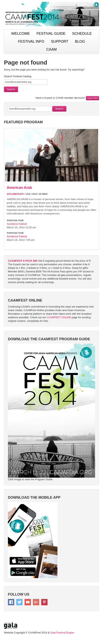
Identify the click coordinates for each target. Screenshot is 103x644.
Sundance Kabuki (17, 224)
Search (11, 89)
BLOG (80, 41)
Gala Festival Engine (62, 633)
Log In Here (93, 98)
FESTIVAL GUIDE (51, 34)
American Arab (19, 188)
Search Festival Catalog (18, 76)
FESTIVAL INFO (31, 41)
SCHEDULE (82, 34)
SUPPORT (60, 41)
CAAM (52, 49)
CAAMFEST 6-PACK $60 (23, 261)
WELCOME (21, 34)
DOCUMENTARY (15, 194)
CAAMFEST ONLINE (59, 317)
